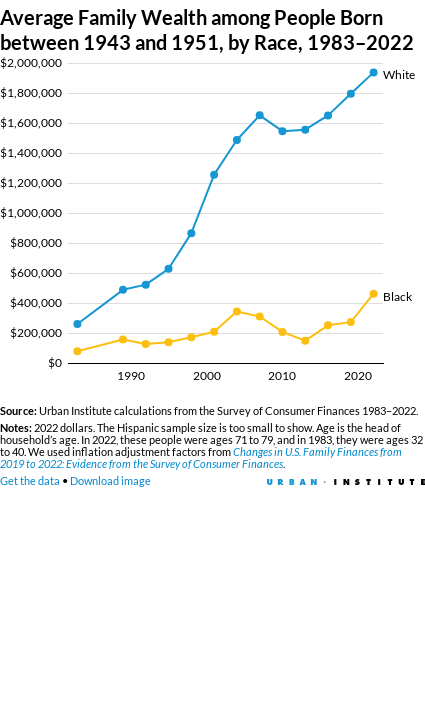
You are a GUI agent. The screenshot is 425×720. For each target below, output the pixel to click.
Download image (110, 480)
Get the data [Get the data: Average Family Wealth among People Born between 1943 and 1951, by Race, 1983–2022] (30, 480)
